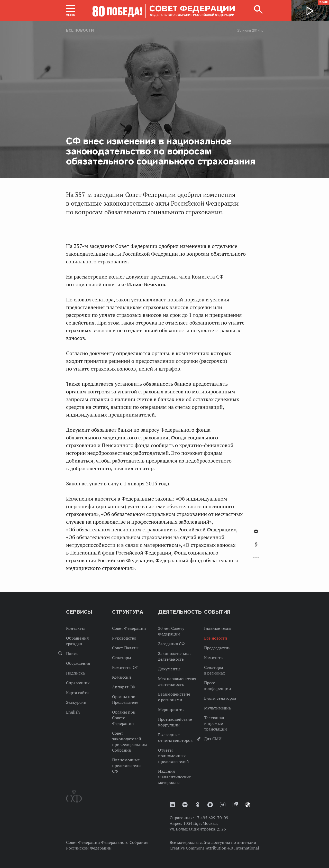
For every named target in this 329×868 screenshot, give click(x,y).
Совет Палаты (125, 648)
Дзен (185, 805)
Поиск (72, 653)
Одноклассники (256, 544)
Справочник (78, 683)
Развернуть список (256, 558)
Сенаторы (122, 658)
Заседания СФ (171, 644)
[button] (71, 11)
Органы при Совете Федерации (124, 718)
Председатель (217, 648)
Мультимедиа (217, 708)
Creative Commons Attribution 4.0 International (214, 848)
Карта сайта (77, 692)
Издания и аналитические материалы (175, 777)
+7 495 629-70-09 (212, 818)
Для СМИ (213, 739)
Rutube (235, 805)
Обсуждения (78, 663)
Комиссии (122, 677)
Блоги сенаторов (220, 698)
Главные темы (218, 628)
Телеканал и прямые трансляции (216, 723)
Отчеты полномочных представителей (173, 756)
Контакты (75, 628)
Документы (169, 669)
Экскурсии (76, 702)
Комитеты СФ (125, 667)
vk (172, 805)
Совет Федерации (129, 628)
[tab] (256, 547)
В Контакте (256, 531)
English (73, 712)
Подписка (75, 673)
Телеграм (223, 805)
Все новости (80, 30)
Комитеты (214, 658)
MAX (210, 805)
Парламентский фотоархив (248, 805)
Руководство (124, 638)
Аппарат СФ (124, 687)
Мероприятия (171, 709)
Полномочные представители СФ (126, 765)
